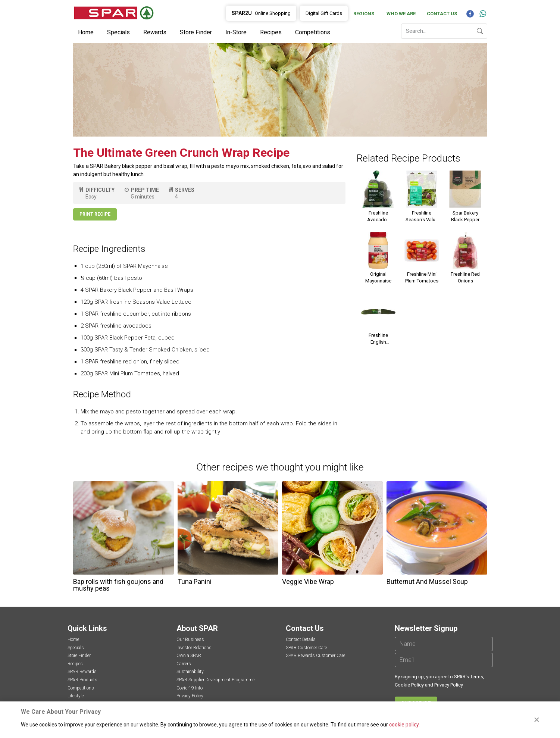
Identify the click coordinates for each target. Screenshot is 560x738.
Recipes (271, 32)
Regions (364, 14)
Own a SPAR (189, 656)
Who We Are (401, 14)
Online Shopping (261, 13)
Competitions (313, 32)
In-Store (236, 32)
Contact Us (442, 14)
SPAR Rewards (82, 672)
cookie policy (404, 725)
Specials (118, 32)
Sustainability (190, 672)
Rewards (155, 32)
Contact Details (301, 640)
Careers (184, 664)
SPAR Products (82, 680)
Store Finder (196, 32)
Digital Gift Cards (324, 13)
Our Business (190, 640)
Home (86, 32)
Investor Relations (194, 648)
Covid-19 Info (190, 688)
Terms (477, 677)
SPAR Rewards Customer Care (315, 656)
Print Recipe (95, 214)
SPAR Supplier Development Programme (215, 680)
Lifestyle (76, 696)
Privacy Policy (190, 696)
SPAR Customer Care (306, 648)
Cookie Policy (409, 685)
